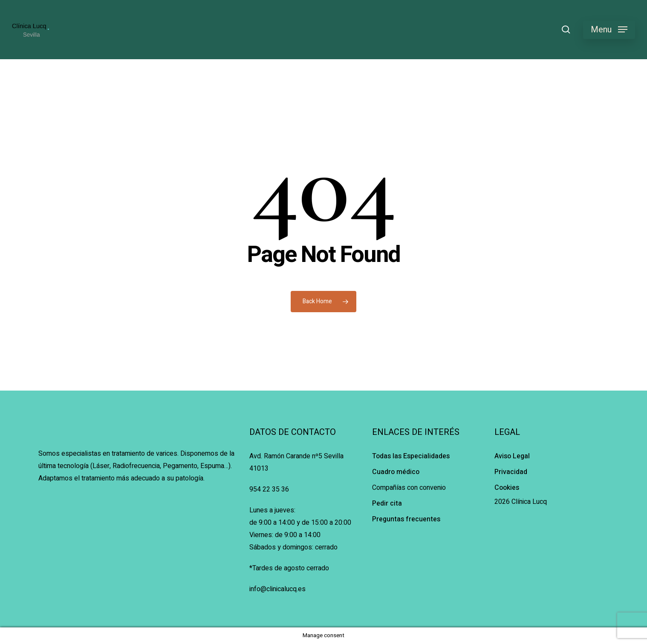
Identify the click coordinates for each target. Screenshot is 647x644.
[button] (609, 30)
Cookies (507, 488)
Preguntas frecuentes (406, 519)
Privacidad (511, 472)
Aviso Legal (512, 456)
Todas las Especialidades (411, 456)
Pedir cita (387, 503)
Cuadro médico (396, 472)
